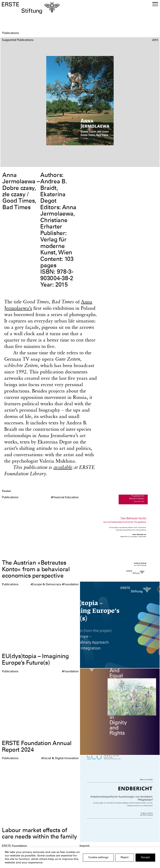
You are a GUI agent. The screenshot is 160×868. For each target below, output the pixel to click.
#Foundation (70, 585)
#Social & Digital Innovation (60, 758)
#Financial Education (65, 498)
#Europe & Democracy (46, 585)
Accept (145, 858)
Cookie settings (98, 858)
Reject (125, 858)
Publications (10, 498)
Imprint (85, 846)
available (63, 467)
